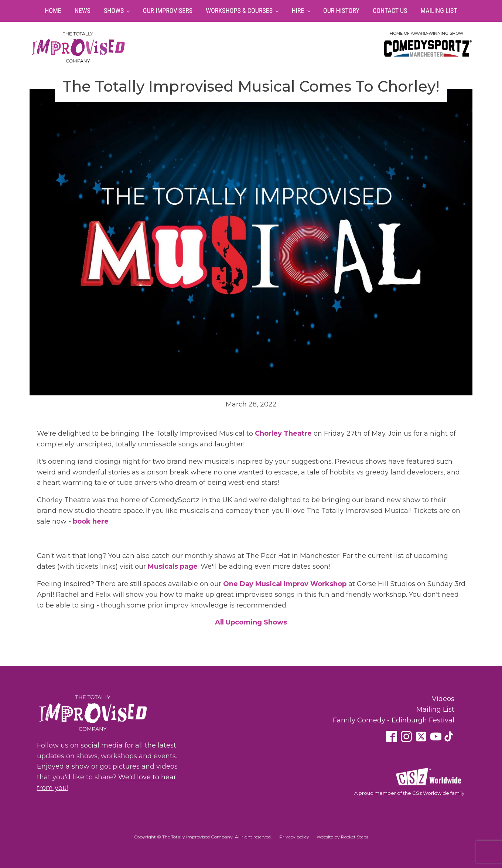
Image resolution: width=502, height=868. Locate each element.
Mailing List (439, 11)
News (83, 11)
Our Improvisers (168, 11)
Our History (341, 11)
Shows (114, 11)
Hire (298, 11)
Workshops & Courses (239, 11)
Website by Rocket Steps (342, 837)
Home (53, 11)
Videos (443, 699)
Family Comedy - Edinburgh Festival (394, 720)
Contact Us (390, 11)
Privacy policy (294, 837)
